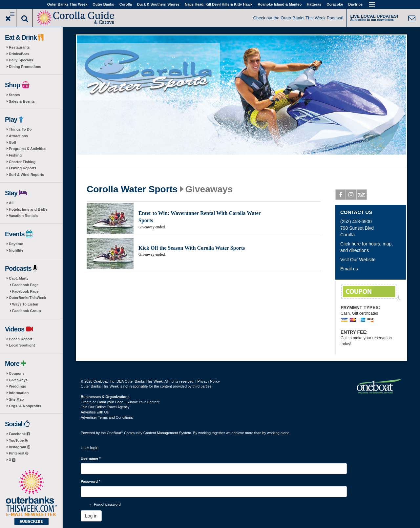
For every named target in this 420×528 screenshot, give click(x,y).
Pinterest (19, 453)
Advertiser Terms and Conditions (107, 417)
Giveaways (18, 380)
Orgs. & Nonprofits (25, 406)
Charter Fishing (22, 162)
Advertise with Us (95, 412)
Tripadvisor (362, 196)
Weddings (17, 386)
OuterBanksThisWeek (28, 298)
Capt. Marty (19, 278)
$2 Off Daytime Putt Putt (371, 293)
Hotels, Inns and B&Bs (28, 209)
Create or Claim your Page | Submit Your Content (120, 402)
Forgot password (107, 504)
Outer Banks (103, 4)
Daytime (16, 244)
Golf (12, 142)
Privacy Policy (208, 381)
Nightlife (16, 250)
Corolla (126, 4)
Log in (91, 516)
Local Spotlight (22, 345)
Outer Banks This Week (67, 4)
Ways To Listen (25, 304)
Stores (14, 95)
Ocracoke (335, 4)
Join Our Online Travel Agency (105, 407)
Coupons (17, 373)
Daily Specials (21, 60)
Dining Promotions (25, 67)
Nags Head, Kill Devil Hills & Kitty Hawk (219, 4)
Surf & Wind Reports (26, 175)
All (11, 203)
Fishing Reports (23, 168)
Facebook (19, 434)
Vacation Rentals (23, 216)
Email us (349, 269)
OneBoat (115, 433)
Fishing (15, 155)
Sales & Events (22, 101)
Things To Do (20, 129)
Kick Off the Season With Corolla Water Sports (192, 248)
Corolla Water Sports (132, 189)
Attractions (18, 136)
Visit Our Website (358, 260)
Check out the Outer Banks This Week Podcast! (298, 18)
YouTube (18, 440)
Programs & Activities (28, 149)
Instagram (20, 447)
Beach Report (21, 339)
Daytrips (355, 4)
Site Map (16, 399)
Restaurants (19, 47)
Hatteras (314, 4)
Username (91, 458)
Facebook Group (26, 311)
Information (19, 393)
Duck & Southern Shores (158, 4)
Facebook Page (25, 285)
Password (90, 481)
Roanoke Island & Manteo (280, 4)
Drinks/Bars (19, 54)
